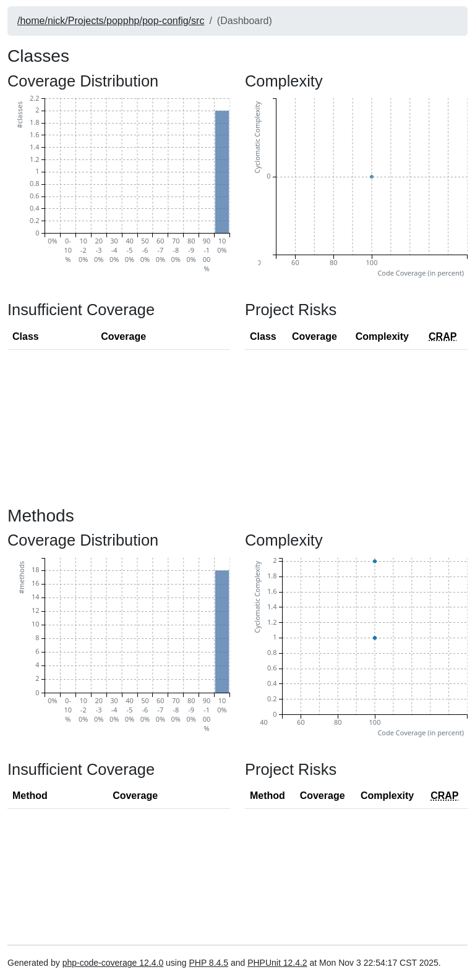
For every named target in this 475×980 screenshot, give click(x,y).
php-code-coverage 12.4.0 (113, 963)
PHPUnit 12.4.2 (277, 963)
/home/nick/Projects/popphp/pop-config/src (111, 21)
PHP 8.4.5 (208, 963)
